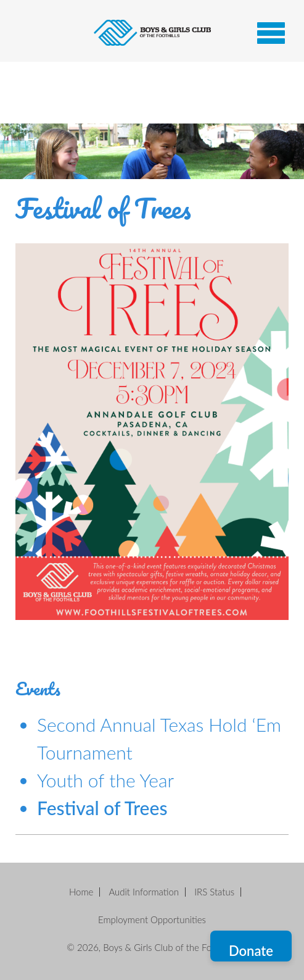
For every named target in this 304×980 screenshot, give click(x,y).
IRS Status (214, 892)
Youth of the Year (105, 780)
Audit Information (144, 892)
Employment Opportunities (152, 919)
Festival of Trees (102, 808)
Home (81, 892)
